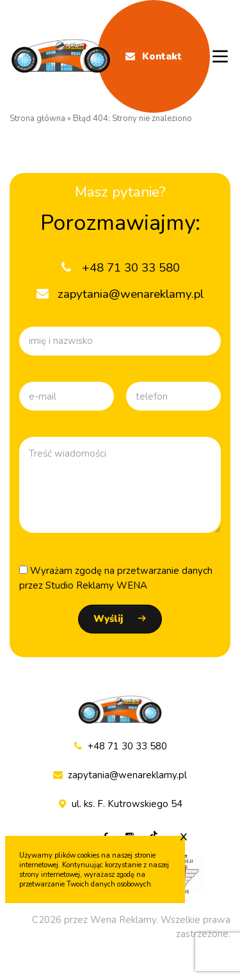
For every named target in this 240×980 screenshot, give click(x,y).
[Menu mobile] (220, 56)
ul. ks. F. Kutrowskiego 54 (120, 804)
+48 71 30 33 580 (120, 747)
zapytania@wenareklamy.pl (120, 775)
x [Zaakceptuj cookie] (184, 836)
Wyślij (108, 619)
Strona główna (37, 118)
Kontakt (154, 56)
